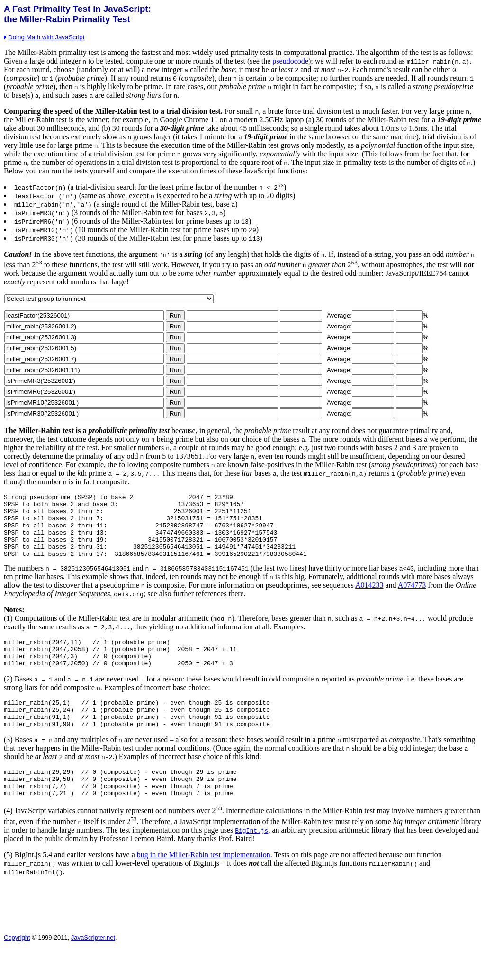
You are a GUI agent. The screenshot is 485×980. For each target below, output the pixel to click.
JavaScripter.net (93, 969)
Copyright (17, 969)
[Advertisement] (176, 936)
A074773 (412, 599)
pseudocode (290, 61)
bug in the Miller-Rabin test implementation (204, 886)
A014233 (369, 599)
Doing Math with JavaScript (44, 37)
